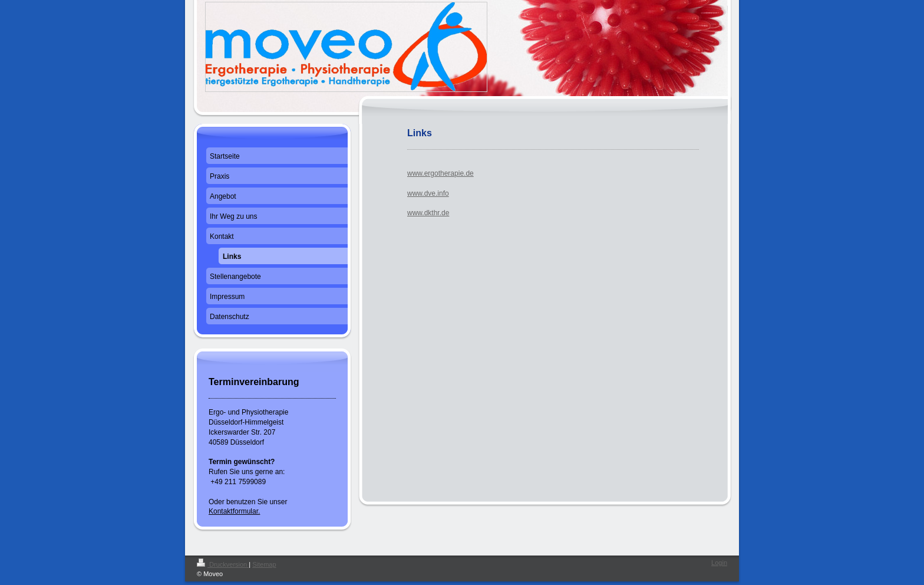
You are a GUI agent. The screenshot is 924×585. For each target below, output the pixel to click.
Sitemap (264, 564)
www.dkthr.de (428, 213)
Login (719, 563)
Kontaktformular (233, 511)
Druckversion (223, 564)
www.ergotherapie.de (440, 173)
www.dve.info (428, 193)
